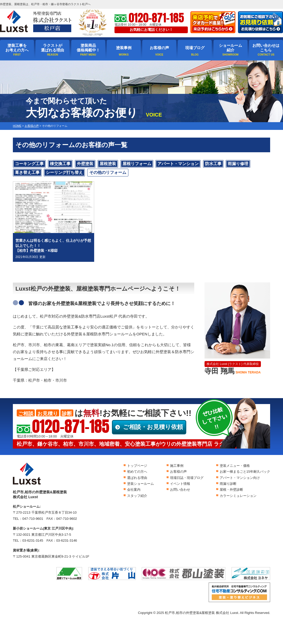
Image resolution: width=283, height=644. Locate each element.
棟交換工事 (60, 164)
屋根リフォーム (137, 164)
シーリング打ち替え (64, 172)
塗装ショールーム (140, 484)
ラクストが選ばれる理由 (52, 48)
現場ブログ (195, 48)
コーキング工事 (29, 164)
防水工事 (213, 164)
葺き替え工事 (27, 172)
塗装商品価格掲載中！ (88, 48)
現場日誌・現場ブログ (187, 478)
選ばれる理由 (137, 478)
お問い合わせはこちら (266, 48)
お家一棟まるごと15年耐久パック (245, 472)
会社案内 (134, 490)
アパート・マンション (178, 164)
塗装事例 (124, 48)
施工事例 (177, 466)
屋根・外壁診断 (231, 490)
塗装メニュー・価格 (235, 466)
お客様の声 (159, 48)
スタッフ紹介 (137, 496)
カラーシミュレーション (238, 496)
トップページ (137, 466)
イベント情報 (180, 484)
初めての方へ (137, 472)
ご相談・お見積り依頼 (153, 427)
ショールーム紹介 (231, 48)
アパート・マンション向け (240, 478)
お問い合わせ (180, 490)
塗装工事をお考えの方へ (17, 48)
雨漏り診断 (228, 484)
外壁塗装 (85, 164)
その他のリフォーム (108, 172)
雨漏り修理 (238, 164)
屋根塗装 (108, 164)
